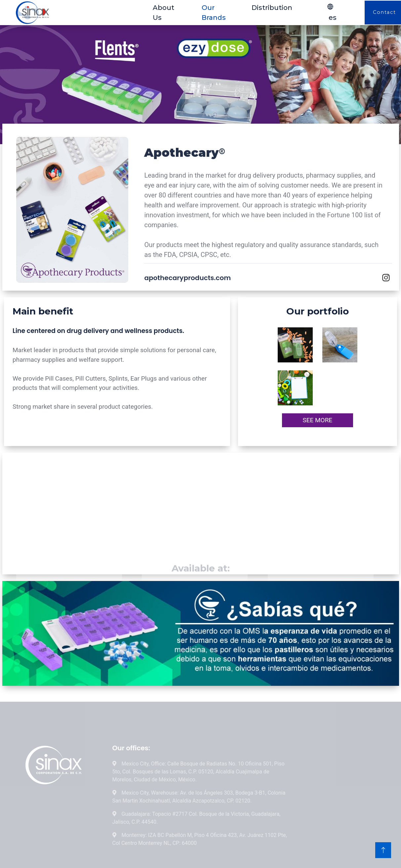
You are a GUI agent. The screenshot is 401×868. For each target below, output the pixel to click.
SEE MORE (317, 420)
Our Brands (214, 13)
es (332, 12)
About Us (163, 13)
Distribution (272, 8)
